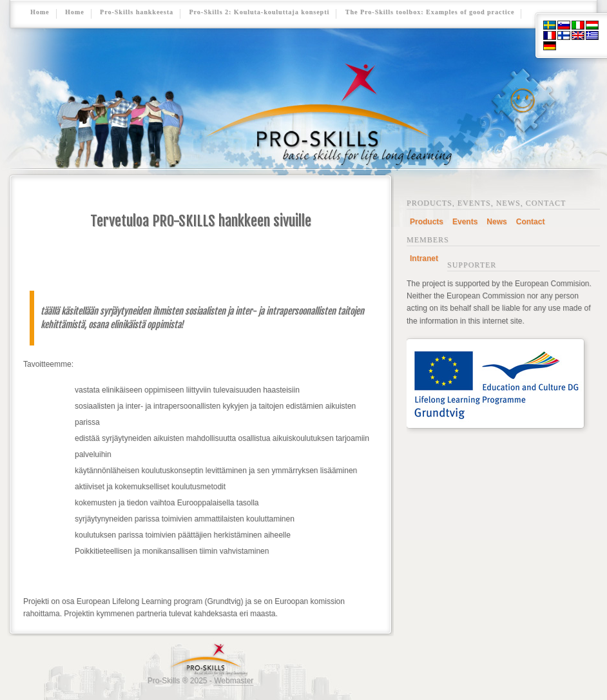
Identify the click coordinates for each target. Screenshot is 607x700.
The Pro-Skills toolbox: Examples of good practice (430, 12)
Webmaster (234, 681)
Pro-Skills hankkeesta (137, 12)
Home (40, 12)
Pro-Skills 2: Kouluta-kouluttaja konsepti (259, 12)
